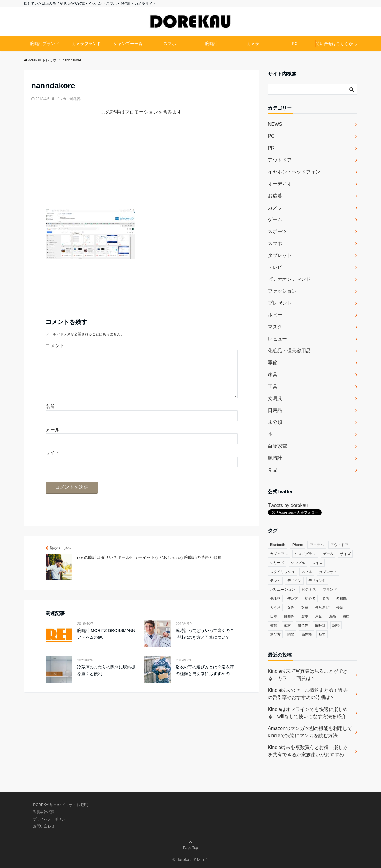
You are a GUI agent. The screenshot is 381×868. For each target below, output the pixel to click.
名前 (50, 416)
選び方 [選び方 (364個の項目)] (275, 634)
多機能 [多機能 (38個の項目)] (341, 599)
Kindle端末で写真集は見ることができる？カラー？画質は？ (308, 675)
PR (271, 148)
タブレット (280, 255)
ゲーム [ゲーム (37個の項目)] (328, 554)
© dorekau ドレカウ (191, 860)
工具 (273, 386)
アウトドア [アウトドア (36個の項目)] (339, 545)
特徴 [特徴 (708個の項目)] (346, 616)
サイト (53, 462)
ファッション (282, 291)
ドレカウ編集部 (68, 99)
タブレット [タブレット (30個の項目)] (328, 572)
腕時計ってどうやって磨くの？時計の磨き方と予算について (205, 643)
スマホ (170, 44)
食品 (273, 470)
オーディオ (280, 184)
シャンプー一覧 (128, 44)
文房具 (275, 398)
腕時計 (211, 44)
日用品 (275, 410)
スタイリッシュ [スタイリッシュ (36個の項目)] (282, 572)
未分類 (275, 422)
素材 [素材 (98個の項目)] (287, 625)
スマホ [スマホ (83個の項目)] (307, 572)
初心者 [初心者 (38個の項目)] (310, 599)
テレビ (275, 267)
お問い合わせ (44, 826)
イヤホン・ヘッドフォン (294, 172)
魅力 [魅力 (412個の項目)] (322, 634)
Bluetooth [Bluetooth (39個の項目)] (278, 545)
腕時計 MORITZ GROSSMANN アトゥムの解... (106, 643)
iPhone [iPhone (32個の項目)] (297, 545)
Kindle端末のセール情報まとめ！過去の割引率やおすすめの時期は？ (308, 694)
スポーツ (277, 231)
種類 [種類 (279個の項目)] (274, 625)
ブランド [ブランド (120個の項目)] (330, 590)
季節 (273, 363)
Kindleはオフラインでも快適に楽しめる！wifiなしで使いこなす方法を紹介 (308, 713)
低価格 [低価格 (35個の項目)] (275, 599)
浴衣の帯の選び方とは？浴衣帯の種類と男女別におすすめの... (205, 680)
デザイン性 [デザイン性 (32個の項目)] (317, 581)
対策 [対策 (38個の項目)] (305, 607)
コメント (55, 346)
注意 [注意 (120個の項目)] (318, 616)
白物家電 (277, 446)
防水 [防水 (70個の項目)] (291, 634)
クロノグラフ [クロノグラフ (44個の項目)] (305, 554)
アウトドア (280, 160)
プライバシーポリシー (51, 819)
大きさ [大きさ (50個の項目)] (275, 607)
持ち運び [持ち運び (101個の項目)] (322, 607)
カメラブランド (86, 44)
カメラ (253, 44)
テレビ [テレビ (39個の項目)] (275, 581)
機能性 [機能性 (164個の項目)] (289, 616)
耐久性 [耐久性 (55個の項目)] (303, 625)
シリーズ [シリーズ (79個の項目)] (277, 563)
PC (295, 44)
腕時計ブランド (45, 44)
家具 (273, 375)
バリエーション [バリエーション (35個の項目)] (282, 590)
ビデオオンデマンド (289, 279)
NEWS (275, 124)
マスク (275, 327)
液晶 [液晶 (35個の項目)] (332, 616)
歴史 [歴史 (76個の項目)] (305, 616)
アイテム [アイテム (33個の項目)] (317, 545)
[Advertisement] (142, 167)
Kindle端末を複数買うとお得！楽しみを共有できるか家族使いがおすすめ (308, 751)
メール (53, 439)
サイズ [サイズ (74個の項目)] (345, 554)
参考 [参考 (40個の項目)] (326, 599)
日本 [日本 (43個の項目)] (274, 616)
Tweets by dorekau (288, 505)
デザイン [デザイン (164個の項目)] (294, 581)
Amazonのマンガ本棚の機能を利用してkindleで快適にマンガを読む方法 (310, 732)
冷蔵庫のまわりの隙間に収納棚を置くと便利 (106, 680)
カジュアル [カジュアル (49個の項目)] (279, 554)
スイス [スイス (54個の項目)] (317, 563)
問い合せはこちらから (336, 44)
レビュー (277, 339)
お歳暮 (275, 196)
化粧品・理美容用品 (289, 351)
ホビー (275, 315)
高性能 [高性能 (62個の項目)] (307, 634)
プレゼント (280, 303)
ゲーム (275, 220)
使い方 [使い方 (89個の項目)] (293, 599)
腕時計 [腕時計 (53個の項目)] (320, 625)
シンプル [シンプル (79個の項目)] (298, 563)
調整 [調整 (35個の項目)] (336, 625)
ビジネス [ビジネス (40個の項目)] (309, 590)
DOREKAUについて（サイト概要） (61, 805)
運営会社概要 (44, 812)
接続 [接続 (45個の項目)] (340, 607)
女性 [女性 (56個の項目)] (291, 607)
